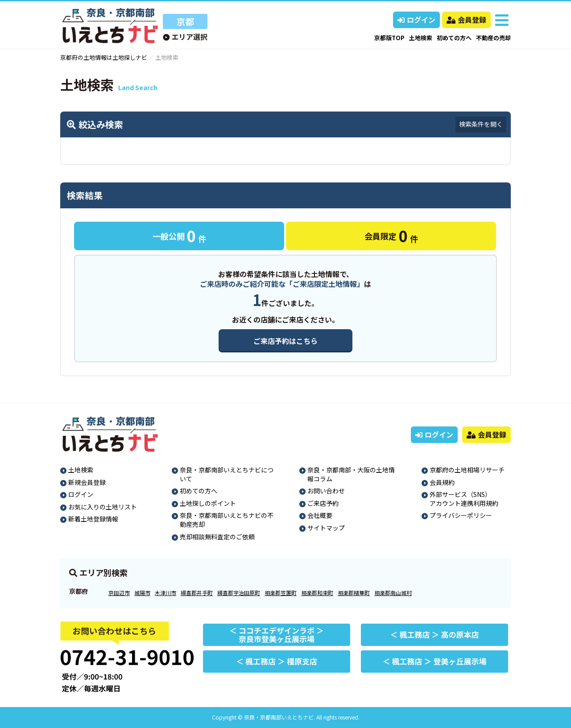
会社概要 (320, 515)
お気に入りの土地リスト (103, 507)
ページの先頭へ (552, 709)
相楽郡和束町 (317, 593)
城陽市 (142, 593)
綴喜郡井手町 (197, 593)
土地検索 (421, 38)
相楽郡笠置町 (281, 593)
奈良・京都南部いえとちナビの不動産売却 (227, 520)
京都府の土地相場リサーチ (467, 470)
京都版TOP (389, 38)
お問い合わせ (326, 491)
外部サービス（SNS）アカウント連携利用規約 (464, 499)
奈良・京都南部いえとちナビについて (227, 474)
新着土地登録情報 (93, 519)
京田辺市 (119, 593)
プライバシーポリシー (461, 515)
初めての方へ (454, 38)
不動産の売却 (493, 38)
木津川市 (166, 593)
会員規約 (442, 482)
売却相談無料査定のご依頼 (217, 537)
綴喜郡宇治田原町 (239, 593)
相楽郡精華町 (354, 593)
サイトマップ (326, 528)
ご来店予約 (323, 503)
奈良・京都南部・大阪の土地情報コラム (351, 474)
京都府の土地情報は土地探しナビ (104, 57)
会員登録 (466, 20)
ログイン (416, 20)
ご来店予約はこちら (285, 341)
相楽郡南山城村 (393, 593)
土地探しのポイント (208, 503)
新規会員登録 (87, 482)
